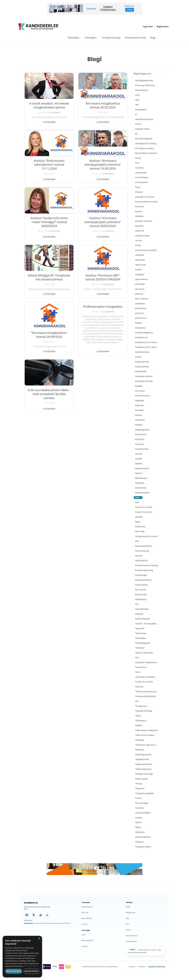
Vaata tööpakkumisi (87, 940)
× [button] (39, 939)
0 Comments (55, 112)
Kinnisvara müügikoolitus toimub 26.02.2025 (103, 105)
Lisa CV (84, 935)
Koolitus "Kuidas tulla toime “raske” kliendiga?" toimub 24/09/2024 (49, 222)
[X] (34, 915)
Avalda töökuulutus (87, 907)
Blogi (153, 38)
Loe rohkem (49, 122)
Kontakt (128, 930)
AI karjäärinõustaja (111, 38)
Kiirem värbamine (87, 918)
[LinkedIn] (47, 915)
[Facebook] (27, 915)
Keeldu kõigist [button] (31, 971)
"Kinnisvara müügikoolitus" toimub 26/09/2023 (49, 335)
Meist (128, 924)
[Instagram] (40, 915)
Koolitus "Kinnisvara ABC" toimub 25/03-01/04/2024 (103, 277)
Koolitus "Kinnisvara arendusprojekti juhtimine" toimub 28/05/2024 (103, 222)
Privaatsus (132, 967)
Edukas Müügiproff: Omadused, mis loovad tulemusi (49, 277)
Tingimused (142, 967)
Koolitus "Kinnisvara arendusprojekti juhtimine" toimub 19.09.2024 (103, 164)
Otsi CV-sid (85, 913)
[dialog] (22, 957)
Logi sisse (148, 26)
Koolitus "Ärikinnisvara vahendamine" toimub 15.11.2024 (49, 164)
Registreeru (163, 26)
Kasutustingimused (132, 936)
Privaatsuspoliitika (131, 941)
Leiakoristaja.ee (29, 923)
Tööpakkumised (131, 913)
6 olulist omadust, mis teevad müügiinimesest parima (49, 105)
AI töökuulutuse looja (135, 38)
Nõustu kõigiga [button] (14, 971)
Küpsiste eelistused (157, 967)
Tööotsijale (73, 38)
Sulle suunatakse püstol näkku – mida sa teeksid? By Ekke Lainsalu (49, 394)
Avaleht (128, 907)
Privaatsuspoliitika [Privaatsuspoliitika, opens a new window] (31, 966)
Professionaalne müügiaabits (103, 306)
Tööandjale (90, 38)
